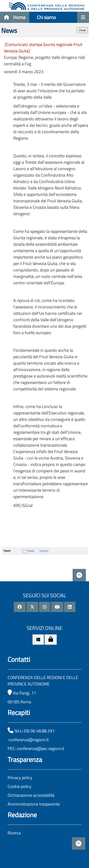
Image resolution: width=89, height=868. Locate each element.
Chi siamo (46, 17)
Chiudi (82, 30)
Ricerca (14, 833)
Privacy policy (20, 778)
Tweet (7, 551)
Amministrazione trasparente (34, 804)
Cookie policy (19, 786)
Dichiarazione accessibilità (31, 795)
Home (15, 17)
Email (31, 551)
